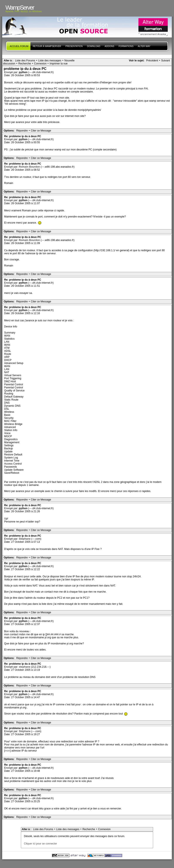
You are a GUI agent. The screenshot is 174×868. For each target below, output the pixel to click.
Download (94, 46)
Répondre (22, 131)
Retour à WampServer (47, 46)
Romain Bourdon (30, 167)
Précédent (152, 61)
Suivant (166, 61)
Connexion (40, 64)
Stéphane (25, 539)
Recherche (25, 64)
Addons (109, 46)
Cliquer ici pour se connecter (40, 844)
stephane (25, 667)
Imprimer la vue (59, 64)
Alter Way (144, 46)
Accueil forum (19, 46)
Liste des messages (50, 61)
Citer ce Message (41, 131)
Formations (126, 46)
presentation (74, 46)
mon (7, 751)
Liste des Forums (25, 61)
